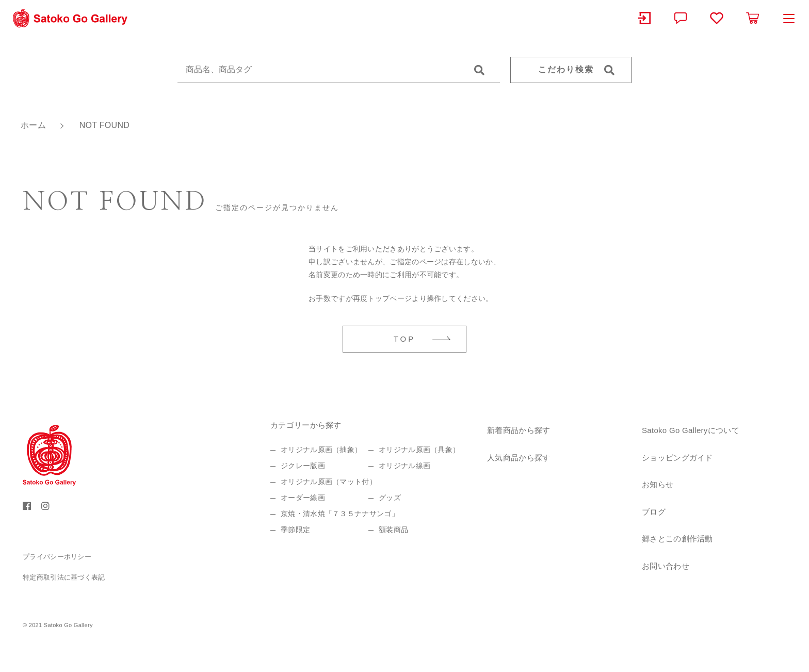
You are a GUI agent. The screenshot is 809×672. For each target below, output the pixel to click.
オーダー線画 (303, 498)
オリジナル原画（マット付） (329, 482)
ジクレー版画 (303, 466)
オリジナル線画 (405, 466)
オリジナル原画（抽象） (321, 450)
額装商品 (393, 530)
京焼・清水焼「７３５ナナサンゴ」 (340, 514)
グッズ (390, 498)
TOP (405, 339)
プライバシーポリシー (57, 557)
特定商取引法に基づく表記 (64, 577)
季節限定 (295, 530)
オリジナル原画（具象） (419, 450)
